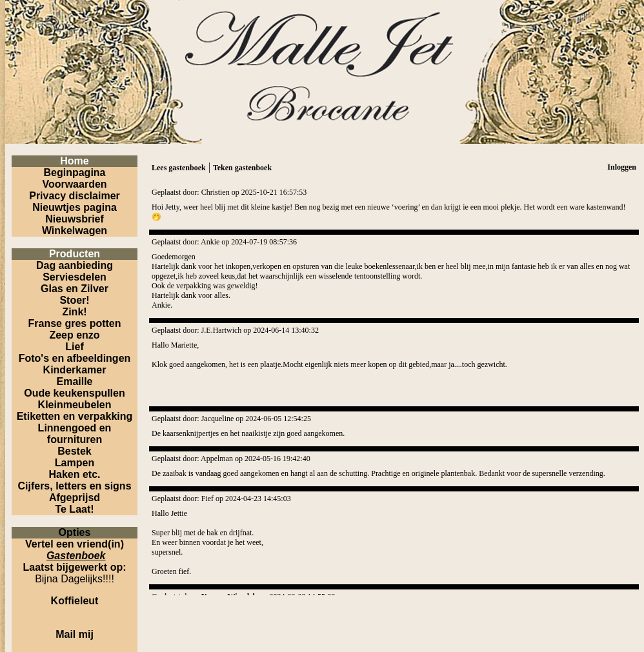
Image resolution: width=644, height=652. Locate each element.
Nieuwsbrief (75, 219)
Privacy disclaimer (75, 196)
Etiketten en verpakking (75, 416)
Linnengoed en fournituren (75, 434)
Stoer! (74, 300)
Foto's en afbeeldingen (75, 358)
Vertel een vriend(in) (75, 544)
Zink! (74, 312)
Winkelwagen (75, 231)
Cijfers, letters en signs (74, 486)
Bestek (74, 451)
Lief (74, 347)
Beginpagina (74, 173)
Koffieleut (75, 601)
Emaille (74, 381)
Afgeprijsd (75, 498)
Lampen (75, 463)
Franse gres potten (74, 323)
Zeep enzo (74, 335)
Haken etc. (74, 474)
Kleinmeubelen (75, 405)
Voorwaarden (74, 184)
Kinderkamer (75, 370)
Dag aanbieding (75, 265)
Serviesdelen (75, 277)
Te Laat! (74, 509)
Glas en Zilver (75, 289)
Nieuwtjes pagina (75, 207)
